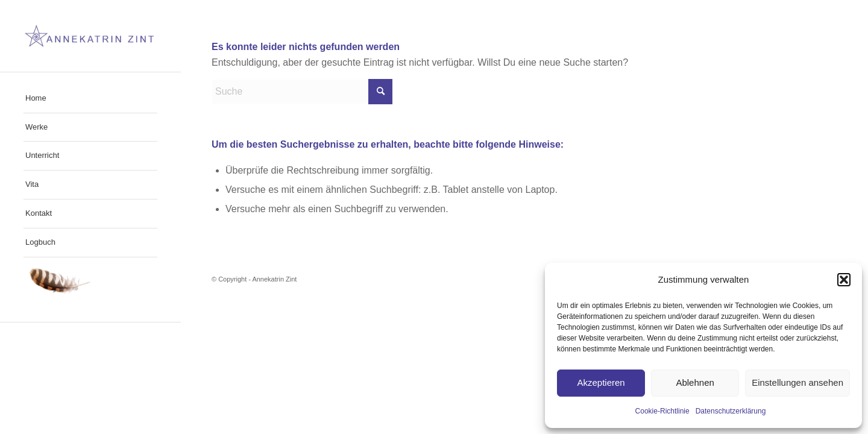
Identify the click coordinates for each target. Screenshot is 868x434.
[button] (844, 280)
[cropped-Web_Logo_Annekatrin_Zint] (90, 36)
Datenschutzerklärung (731, 411)
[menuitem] (90, 99)
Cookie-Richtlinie (662, 411)
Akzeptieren (601, 382)
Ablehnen (695, 382)
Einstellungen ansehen (797, 382)
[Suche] (302, 92)
